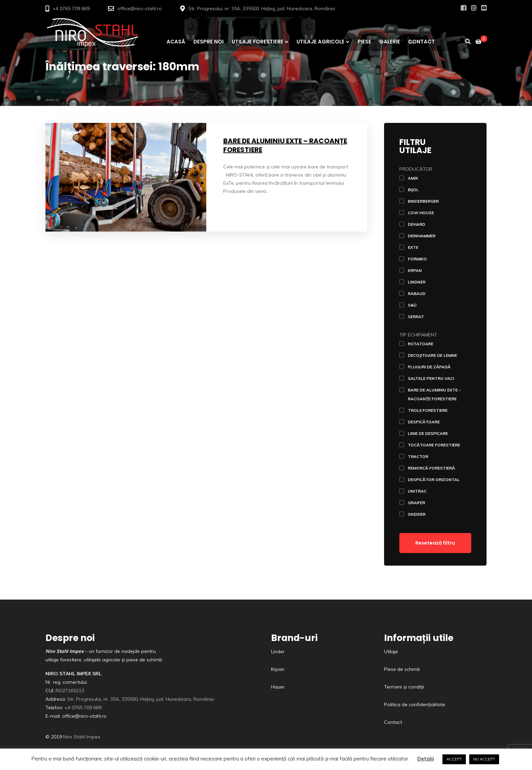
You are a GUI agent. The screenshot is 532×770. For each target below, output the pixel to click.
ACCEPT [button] (454, 759)
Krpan (278, 669)
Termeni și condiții (404, 687)
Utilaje (391, 652)
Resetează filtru (435, 543)
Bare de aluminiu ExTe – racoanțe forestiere (285, 145)
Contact (393, 722)
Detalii (426, 759)
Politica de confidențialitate (415, 704)
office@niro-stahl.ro (140, 8)
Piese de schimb (402, 669)
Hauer (278, 687)
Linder (278, 652)
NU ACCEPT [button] (484, 759)
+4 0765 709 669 (71, 8)
